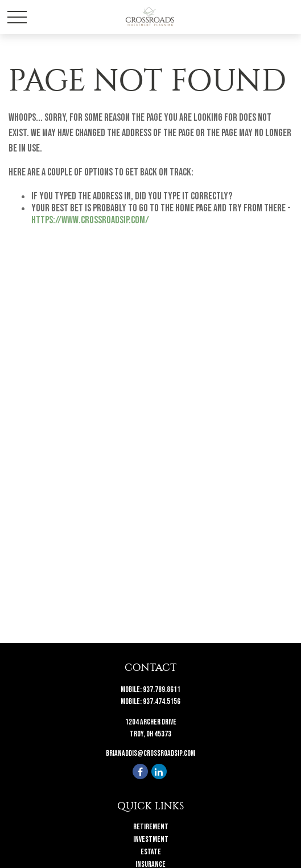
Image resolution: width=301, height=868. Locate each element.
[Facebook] (140, 771)
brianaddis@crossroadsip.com (150, 753)
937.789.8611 (162, 689)
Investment (151, 839)
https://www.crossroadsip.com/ (90, 220)
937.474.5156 (162, 701)
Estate (151, 852)
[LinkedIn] (159, 771)
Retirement (151, 827)
